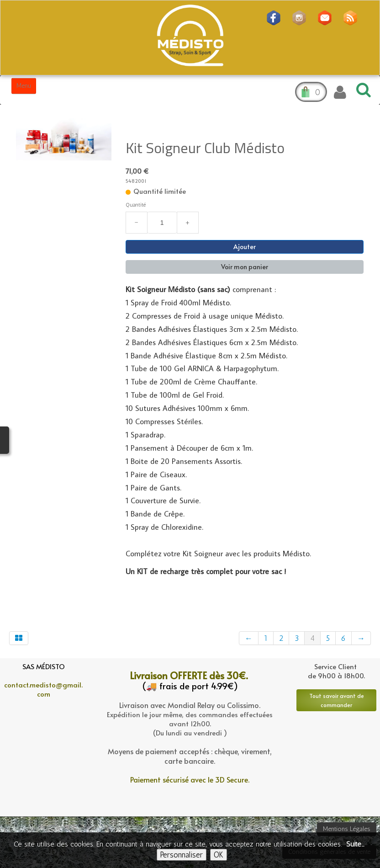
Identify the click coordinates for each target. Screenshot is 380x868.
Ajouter (245, 247)
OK (219, 855)
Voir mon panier (245, 267)
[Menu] (24, 86)
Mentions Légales (347, 829)
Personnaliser (182, 855)
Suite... (355, 844)
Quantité (136, 205)
